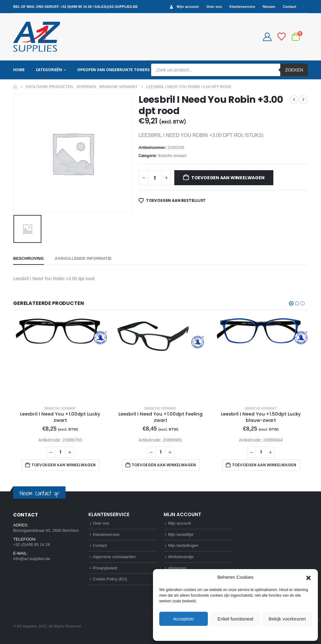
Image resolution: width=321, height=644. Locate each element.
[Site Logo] (37, 37)
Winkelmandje (181, 557)
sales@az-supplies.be (116, 7)
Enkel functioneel (235, 619)
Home (19, 70)
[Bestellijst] (282, 37)
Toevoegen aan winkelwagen (228, 178)
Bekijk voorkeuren (287, 619)
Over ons (214, 7)
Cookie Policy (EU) (110, 579)
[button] (308, 577)
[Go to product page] (60, 359)
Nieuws (269, 7)
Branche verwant (172, 156)
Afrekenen (177, 568)
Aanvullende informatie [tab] (83, 258)
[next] (303, 100)
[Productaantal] (155, 178)
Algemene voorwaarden (114, 557)
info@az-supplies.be (32, 559)
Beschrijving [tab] (29, 258)
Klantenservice (242, 7)
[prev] (294, 100)
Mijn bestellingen (183, 545)
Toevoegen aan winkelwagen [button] (63, 465)
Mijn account (184, 7)
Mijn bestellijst (181, 534)
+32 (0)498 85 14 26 (76, 7)
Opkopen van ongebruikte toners (113, 70)
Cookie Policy (221, 633)
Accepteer (184, 619)
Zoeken (294, 70)
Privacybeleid (247, 633)
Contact (289, 7)
